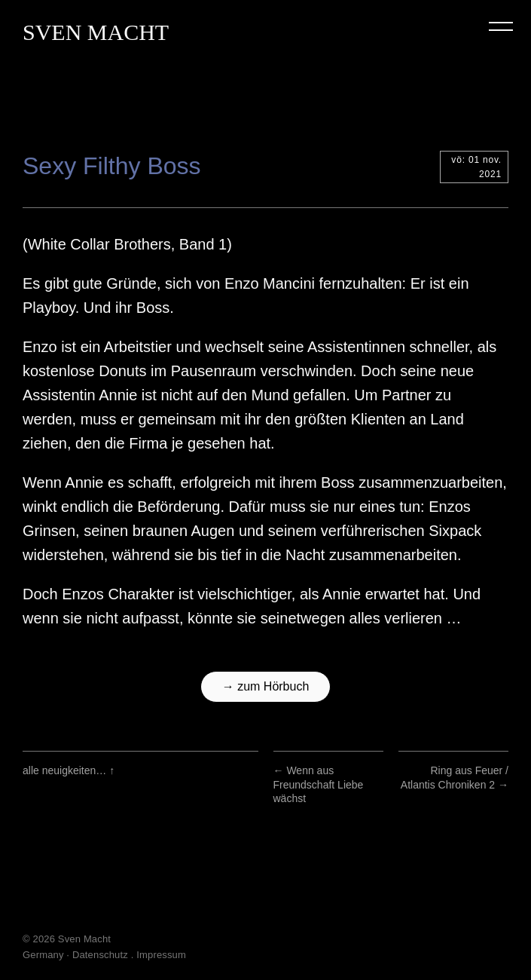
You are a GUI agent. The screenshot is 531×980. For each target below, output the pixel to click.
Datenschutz (100, 955)
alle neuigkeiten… (69, 770)
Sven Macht (96, 32)
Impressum (161, 955)
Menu (501, 26)
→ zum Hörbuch (266, 686)
